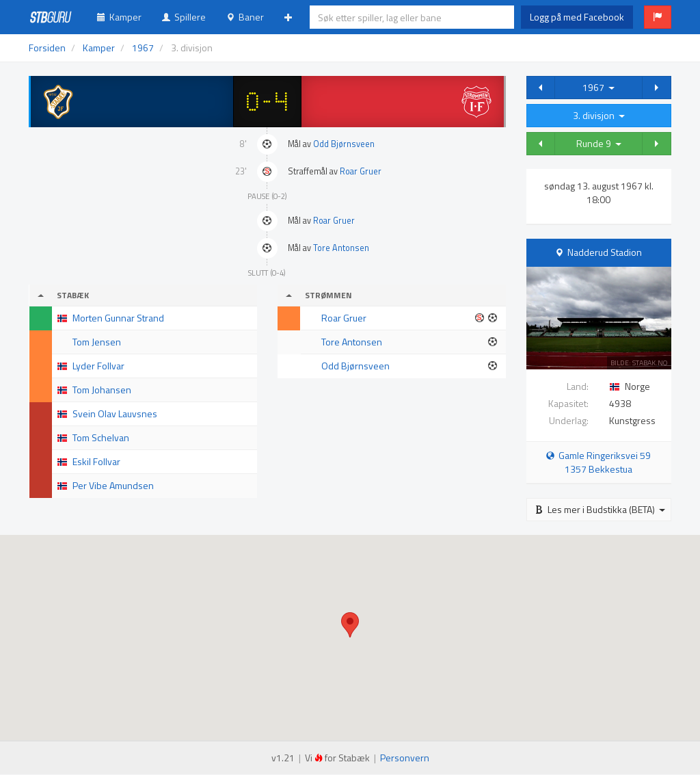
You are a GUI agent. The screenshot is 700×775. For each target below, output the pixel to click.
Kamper (119, 17)
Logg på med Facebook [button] (577, 17)
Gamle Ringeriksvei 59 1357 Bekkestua (598, 462)
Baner (245, 17)
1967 (598, 87)
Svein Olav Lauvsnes (115, 413)
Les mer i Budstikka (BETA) (600, 509)
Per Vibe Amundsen (113, 485)
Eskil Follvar (96, 461)
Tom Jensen (97, 342)
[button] (658, 17)
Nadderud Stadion (605, 252)
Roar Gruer (361, 171)
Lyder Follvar (98, 366)
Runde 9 (599, 143)
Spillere (184, 17)
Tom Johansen (102, 390)
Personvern (405, 758)
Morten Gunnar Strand (118, 318)
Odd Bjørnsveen (344, 144)
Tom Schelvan (101, 437)
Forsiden (47, 48)
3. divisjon (599, 115)
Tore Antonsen (341, 248)
